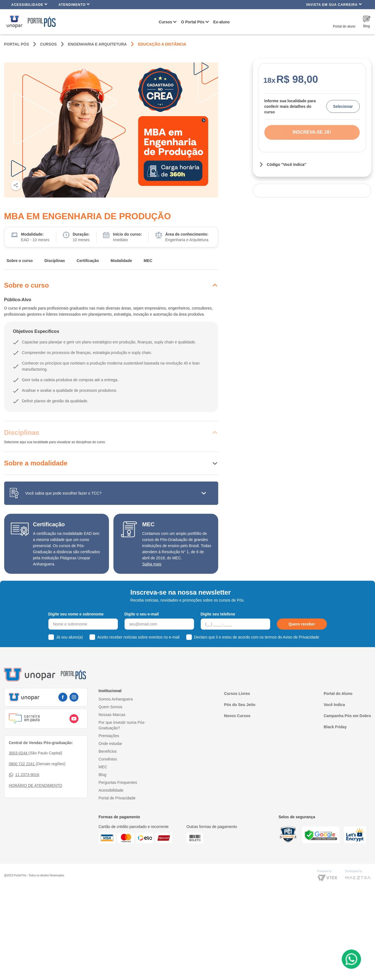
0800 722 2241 (22, 764)
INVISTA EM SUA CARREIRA (334, 4)
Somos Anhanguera (116, 699)
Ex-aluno (221, 22)
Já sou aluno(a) (70, 637)
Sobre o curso (20, 261)
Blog (103, 775)
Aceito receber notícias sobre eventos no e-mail (138, 637)
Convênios (108, 759)
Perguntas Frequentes (118, 782)
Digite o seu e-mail (142, 614)
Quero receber (302, 624)
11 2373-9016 (24, 775)
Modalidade (121, 261)
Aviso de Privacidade (301, 637)
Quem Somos (111, 707)
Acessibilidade (30, 4)
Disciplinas (55, 261)
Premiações (109, 736)
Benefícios (108, 751)
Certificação (88, 261)
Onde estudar (110, 744)
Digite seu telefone (218, 614)
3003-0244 (19, 753)
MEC (148, 261)
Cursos (165, 22)
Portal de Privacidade (117, 798)
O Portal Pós (193, 22)
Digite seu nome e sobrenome (76, 614)
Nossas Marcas (112, 715)
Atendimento (74, 4)
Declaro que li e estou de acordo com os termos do (257, 637)
